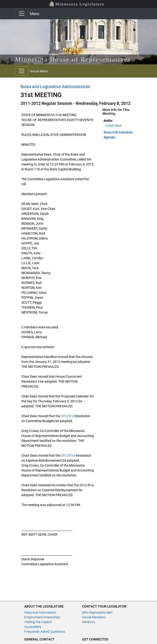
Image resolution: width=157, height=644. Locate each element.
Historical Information (40, 613)
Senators (89, 622)
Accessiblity (33, 627)
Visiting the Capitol (38, 622)
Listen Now (114, 126)
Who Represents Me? (97, 613)
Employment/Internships (42, 617)
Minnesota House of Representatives (73, 59)
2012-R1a (68, 456)
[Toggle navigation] (22, 14)
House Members (94, 617)
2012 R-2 (67, 416)
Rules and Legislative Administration (55, 87)
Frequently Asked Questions (45, 632)
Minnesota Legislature (77, 4)
